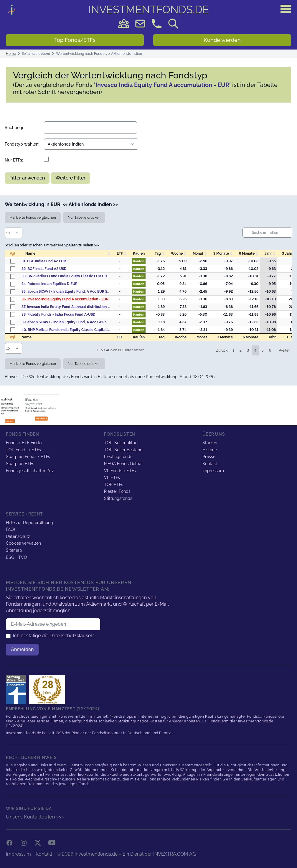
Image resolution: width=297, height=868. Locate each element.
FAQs (11, 529)
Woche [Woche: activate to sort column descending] (177, 253)
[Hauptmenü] (286, 9)
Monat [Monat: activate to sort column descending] (198, 253)
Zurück (222, 350)
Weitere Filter (70, 178)
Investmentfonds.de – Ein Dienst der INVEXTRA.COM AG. (136, 854)
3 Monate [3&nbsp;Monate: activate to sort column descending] (221, 253)
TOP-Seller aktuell (122, 443)
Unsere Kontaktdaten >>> (35, 817)
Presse (209, 457)
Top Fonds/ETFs (75, 40)
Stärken (210, 443)
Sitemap (14, 550)
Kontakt (210, 464)
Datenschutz (18, 536)
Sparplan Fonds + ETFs (28, 457)
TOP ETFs (114, 485)
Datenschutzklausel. (71, 636)
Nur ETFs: (14, 160)
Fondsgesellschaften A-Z (30, 471)
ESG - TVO (16, 557)
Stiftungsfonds (118, 498)
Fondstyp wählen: (22, 144)
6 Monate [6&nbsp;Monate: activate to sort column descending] (247, 253)
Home (11, 54)
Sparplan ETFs (20, 464)
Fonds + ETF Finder (24, 443)
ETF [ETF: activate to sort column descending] (120, 253)
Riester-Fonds (117, 491)
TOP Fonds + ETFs (23, 450)
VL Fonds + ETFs (120, 471)
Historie (210, 450)
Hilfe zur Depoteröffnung (29, 523)
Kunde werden (222, 40)
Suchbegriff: (16, 128)
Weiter (284, 350)
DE (149, 9)
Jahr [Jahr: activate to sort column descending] (268, 253)
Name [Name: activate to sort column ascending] (30, 253)
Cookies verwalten (23, 543)
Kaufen (139, 261)
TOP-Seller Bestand (123, 450)
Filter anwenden (27, 178)
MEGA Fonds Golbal (123, 464)
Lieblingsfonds (118, 457)
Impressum (213, 471)
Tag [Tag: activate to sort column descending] (158, 253)
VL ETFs (112, 477)
